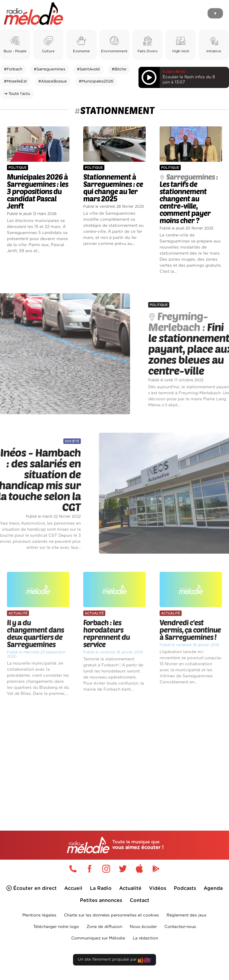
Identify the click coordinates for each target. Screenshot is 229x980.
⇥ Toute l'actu (17, 94)
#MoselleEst (15, 81)
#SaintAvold (88, 69)
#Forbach (13, 69)
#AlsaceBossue (53, 81)
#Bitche (119, 69)
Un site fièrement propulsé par (114, 961)
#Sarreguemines (49, 69)
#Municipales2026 (96, 81)
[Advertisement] (114, 753)
